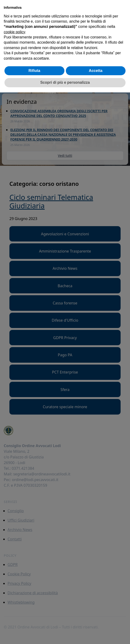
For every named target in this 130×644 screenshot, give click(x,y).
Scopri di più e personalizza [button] (65, 82)
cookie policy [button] (14, 32)
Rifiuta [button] (34, 71)
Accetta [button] (96, 71)
